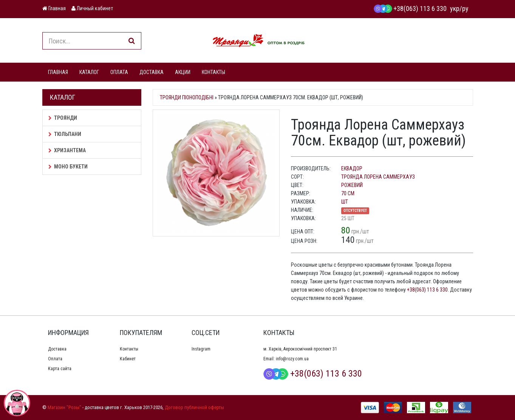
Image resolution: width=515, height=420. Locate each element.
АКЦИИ (183, 72)
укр (455, 8)
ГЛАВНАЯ (58, 72)
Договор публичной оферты (194, 407)
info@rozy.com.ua (292, 359)
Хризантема (67, 150)
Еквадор (352, 168)
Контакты (129, 349)
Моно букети (68, 167)
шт (345, 202)
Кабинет (128, 359)
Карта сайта (60, 369)
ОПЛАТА (119, 72)
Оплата (55, 359)
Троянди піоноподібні (187, 97)
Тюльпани (65, 134)
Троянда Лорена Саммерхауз (378, 177)
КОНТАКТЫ (213, 72)
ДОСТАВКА (152, 72)
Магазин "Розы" (64, 407)
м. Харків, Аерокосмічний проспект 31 (300, 349)
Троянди (63, 118)
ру (465, 8)
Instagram (201, 349)
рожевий (352, 185)
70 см (348, 193)
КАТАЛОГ (89, 72)
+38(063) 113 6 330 (410, 8)
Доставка (57, 349)
